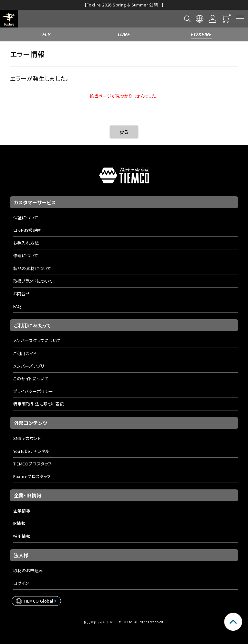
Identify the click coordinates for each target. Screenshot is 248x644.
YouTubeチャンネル (31, 451)
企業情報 (22, 511)
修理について (26, 255)
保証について (26, 218)
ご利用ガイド (25, 353)
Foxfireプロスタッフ (32, 476)
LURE (124, 34)
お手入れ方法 (26, 243)
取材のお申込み (28, 570)
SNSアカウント (27, 438)
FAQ (17, 306)
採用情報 (22, 536)
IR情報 (20, 523)
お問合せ (22, 294)
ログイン (21, 583)
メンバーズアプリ (29, 366)
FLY (46, 34)
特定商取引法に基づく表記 (39, 404)
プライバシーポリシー (33, 391)
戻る (124, 132)
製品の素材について (32, 268)
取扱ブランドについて (33, 281)
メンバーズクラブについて (37, 340)
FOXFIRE (201, 34)
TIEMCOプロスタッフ (32, 464)
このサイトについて (31, 379)
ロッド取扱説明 (27, 230)
